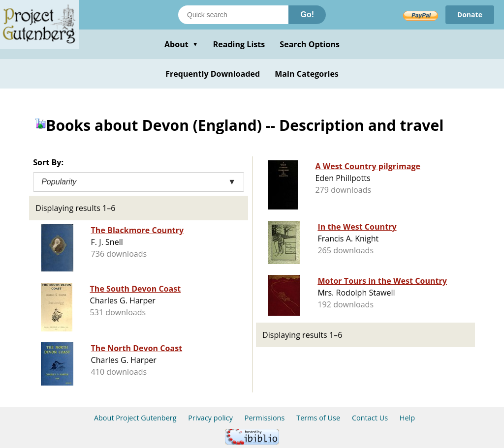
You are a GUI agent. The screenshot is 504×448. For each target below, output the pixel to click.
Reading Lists (239, 44)
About (181, 44)
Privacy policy (210, 418)
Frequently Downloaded (213, 74)
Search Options (310, 44)
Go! (307, 15)
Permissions (265, 418)
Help (407, 418)
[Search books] (233, 15)
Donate (470, 15)
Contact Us (370, 418)
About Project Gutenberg (135, 418)
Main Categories (307, 74)
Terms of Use (318, 418)
